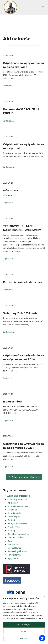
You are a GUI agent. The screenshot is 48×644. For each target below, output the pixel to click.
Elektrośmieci (13, 402)
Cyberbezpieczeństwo (18, 499)
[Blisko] (45, 596)
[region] (24, 619)
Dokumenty (13, 503)
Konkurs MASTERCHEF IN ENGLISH (21, 111)
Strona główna (14, 548)
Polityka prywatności (17, 524)
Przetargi (12, 531)
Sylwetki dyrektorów (17, 551)
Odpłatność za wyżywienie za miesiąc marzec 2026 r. (23, 446)
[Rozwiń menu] (43, 7)
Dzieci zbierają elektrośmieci (23, 282)
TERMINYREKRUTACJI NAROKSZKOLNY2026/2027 (22, 228)
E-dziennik (12, 510)
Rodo (10, 541)
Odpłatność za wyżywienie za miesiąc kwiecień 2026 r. (23, 357)
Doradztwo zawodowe (18, 506)
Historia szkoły (14, 513)
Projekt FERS (14, 527)
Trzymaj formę (14, 555)
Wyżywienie (13, 558)
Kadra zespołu (14, 517)
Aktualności (17, 39)
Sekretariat (13, 544)
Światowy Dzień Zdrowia (20, 313)
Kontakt (11, 520)
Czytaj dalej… (9, 86)
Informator (11, 190)
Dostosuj (24, 632)
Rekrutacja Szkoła (16, 537)
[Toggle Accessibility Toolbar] (42, 638)
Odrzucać (24, 639)
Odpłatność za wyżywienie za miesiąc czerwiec (23, 65)
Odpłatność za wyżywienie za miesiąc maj (23, 146)
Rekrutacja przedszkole (18, 534)
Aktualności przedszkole (19, 496)
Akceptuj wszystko (24, 625)
